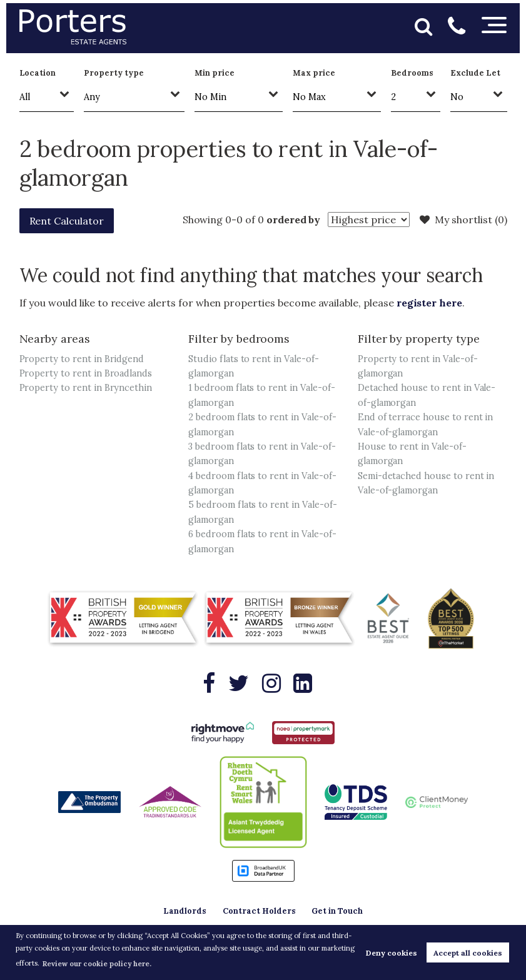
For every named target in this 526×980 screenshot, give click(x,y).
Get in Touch (337, 911)
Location (38, 73)
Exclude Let (475, 73)
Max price (314, 73)
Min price (215, 73)
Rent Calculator (67, 221)
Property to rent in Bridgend (82, 359)
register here (429, 303)
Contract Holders (259, 911)
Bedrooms (412, 73)
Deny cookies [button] (392, 953)
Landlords (185, 911)
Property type (114, 73)
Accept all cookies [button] (468, 953)
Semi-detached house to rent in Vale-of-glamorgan (426, 483)
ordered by (294, 220)
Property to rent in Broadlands (86, 373)
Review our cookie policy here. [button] (97, 964)
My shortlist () (463, 220)
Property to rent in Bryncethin (86, 388)
